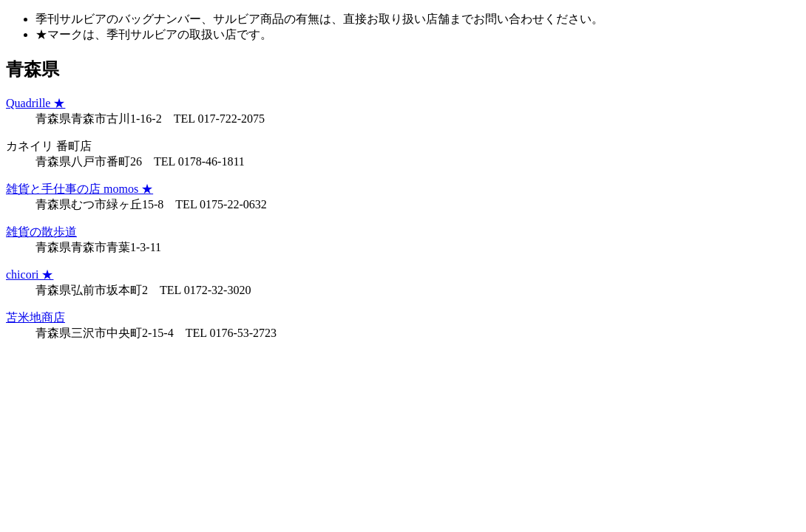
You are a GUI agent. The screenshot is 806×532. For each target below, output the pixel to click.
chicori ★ (30, 274)
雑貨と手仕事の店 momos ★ (79, 189)
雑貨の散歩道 (41, 232)
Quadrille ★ (35, 103)
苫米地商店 (35, 317)
